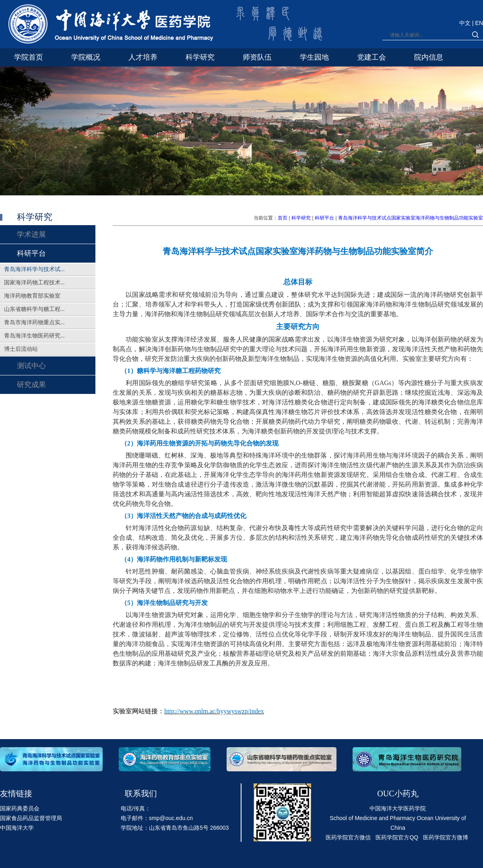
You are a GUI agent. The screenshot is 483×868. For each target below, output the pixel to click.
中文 (466, 23)
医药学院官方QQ (397, 837)
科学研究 (301, 218)
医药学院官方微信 (348, 837)
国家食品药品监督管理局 (31, 818)
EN (479, 23)
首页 (283, 218)
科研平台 (324, 218)
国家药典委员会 (20, 808)
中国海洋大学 (17, 828)
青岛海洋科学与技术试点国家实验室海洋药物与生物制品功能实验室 (411, 218)
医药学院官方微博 (446, 837)
